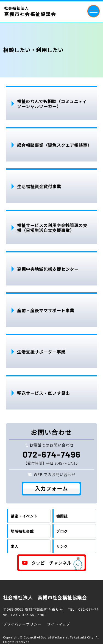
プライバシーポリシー (22, 624)
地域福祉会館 (22, 531)
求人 (15, 546)
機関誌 (62, 516)
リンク (62, 546)
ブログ (62, 531)
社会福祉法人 (30, 12)
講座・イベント (24, 516)
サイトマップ (59, 624)
